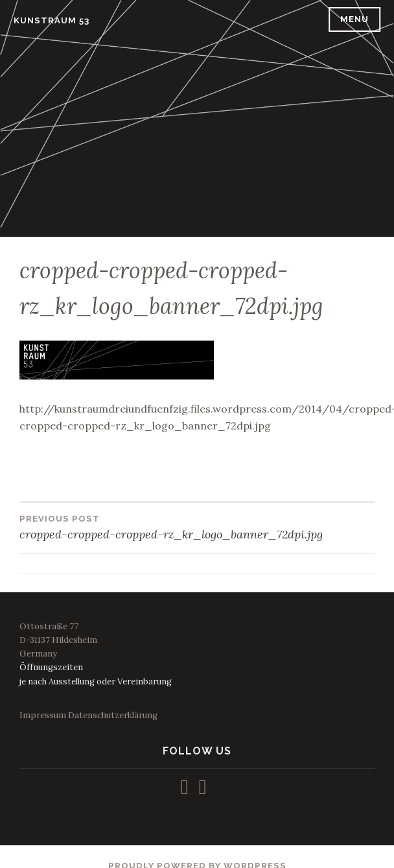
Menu (354, 19)
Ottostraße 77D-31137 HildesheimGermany (58, 640)
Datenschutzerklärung (113, 715)
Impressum (43, 715)
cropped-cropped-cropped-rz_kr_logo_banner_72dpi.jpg (197, 527)
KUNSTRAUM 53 (52, 20)
